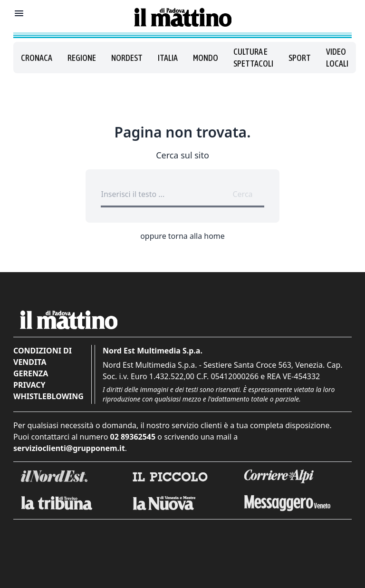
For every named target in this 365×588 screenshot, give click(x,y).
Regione (82, 58)
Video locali (337, 58)
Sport (300, 58)
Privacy (29, 385)
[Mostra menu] (19, 13)
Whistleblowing (48, 396)
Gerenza (31, 373)
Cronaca (37, 58)
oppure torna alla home (182, 236)
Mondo (206, 58)
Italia (168, 58)
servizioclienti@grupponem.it (69, 448)
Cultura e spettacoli (253, 58)
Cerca (242, 194)
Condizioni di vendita (43, 356)
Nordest (127, 58)
